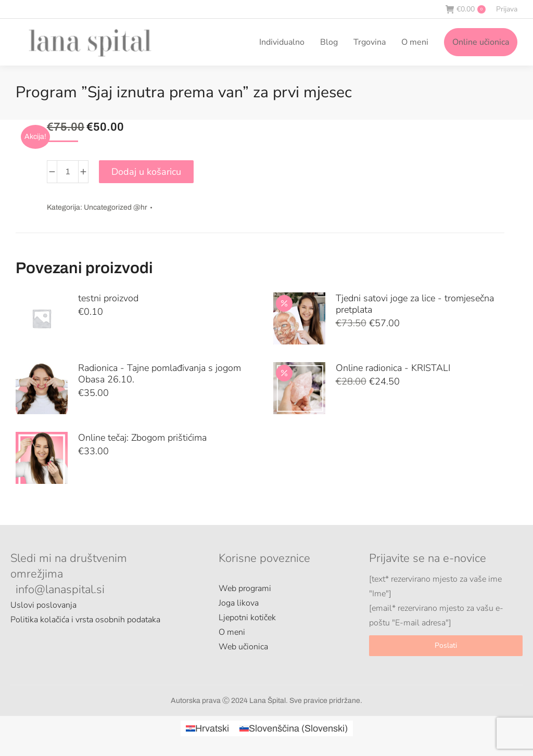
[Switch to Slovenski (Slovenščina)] (294, 728)
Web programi (245, 588)
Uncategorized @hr (116, 207)
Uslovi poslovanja (43, 605)
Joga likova (239, 603)
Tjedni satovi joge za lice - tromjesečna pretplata (415, 304)
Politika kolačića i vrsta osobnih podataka (85, 620)
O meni (232, 632)
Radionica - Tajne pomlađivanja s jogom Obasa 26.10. (160, 374)
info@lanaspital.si (60, 590)
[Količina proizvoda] (68, 172)
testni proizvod (108, 298)
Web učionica (243, 647)
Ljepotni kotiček (247, 618)
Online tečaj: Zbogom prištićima (142, 438)
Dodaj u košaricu (146, 172)
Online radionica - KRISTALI (393, 368)
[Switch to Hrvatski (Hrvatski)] (207, 728)
